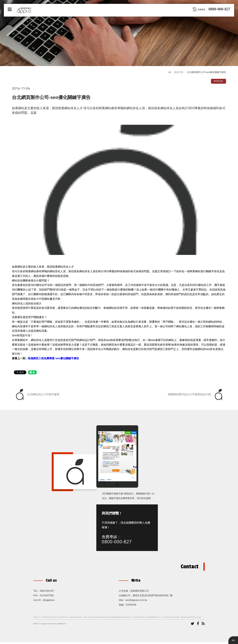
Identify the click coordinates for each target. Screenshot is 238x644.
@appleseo (49, 602)
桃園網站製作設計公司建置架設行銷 (196, 394)
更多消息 (219, 81)
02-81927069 (47, 597)
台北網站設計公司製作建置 (37, 394)
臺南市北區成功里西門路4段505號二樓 (153, 597)
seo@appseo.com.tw (136, 602)
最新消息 (179, 72)
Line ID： (38, 602)
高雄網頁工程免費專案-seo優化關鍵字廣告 (53, 358)
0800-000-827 (117, 542)
